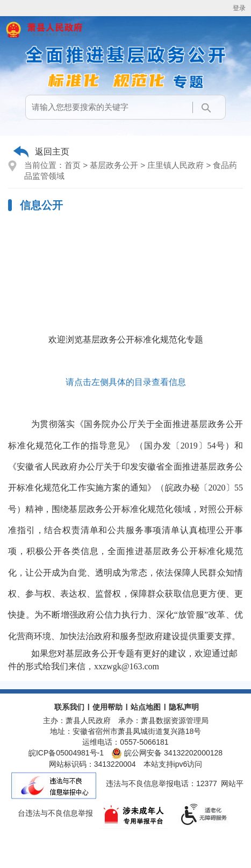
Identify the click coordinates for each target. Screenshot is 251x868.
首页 (73, 165)
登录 (239, 8)
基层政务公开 (114, 165)
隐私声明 (184, 707)
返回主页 (52, 152)
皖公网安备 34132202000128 (167, 753)
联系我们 (69, 707)
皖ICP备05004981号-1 (66, 753)
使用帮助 (107, 707)
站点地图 (146, 707)
